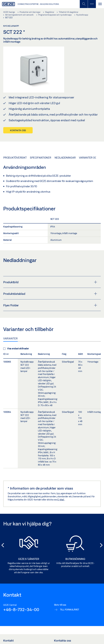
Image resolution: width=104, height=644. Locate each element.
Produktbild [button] (50, 282)
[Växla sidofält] (92, 4)
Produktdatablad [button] (50, 294)
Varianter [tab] (10, 338)
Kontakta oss (18, 130)
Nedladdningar (65, 158)
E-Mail (61, 500)
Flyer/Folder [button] (50, 305)
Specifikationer (40, 158)
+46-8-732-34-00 (21, 609)
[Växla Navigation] (100, 4)
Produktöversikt (15, 158)
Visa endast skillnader (16, 348)
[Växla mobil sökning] (84, 4)
